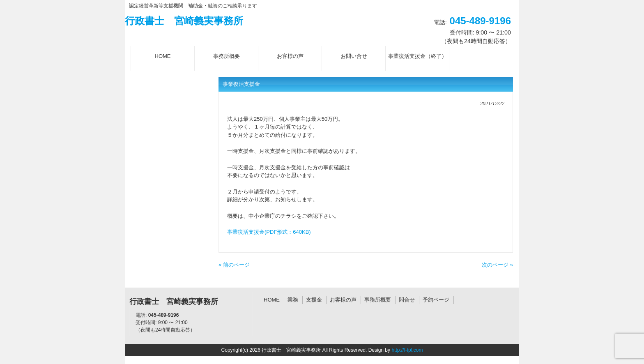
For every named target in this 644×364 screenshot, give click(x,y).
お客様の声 (343, 300)
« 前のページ (234, 265)
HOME (272, 300)
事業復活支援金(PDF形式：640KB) (269, 232)
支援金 (314, 300)
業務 (293, 300)
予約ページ (436, 300)
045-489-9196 (480, 21)
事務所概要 (378, 300)
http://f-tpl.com (407, 350)
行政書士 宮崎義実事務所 (184, 21)
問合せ (407, 300)
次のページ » (497, 265)
